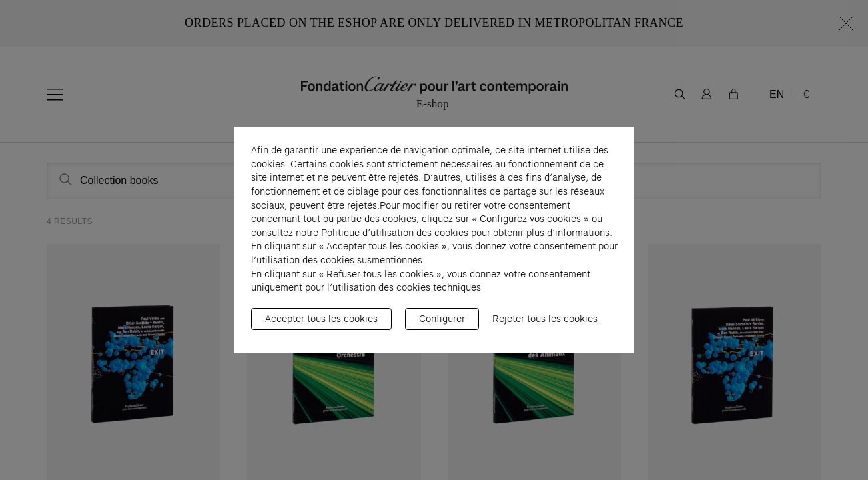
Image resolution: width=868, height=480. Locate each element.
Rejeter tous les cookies (545, 325)
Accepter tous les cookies (321, 325)
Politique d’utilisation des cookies (395, 239)
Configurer (442, 325)
